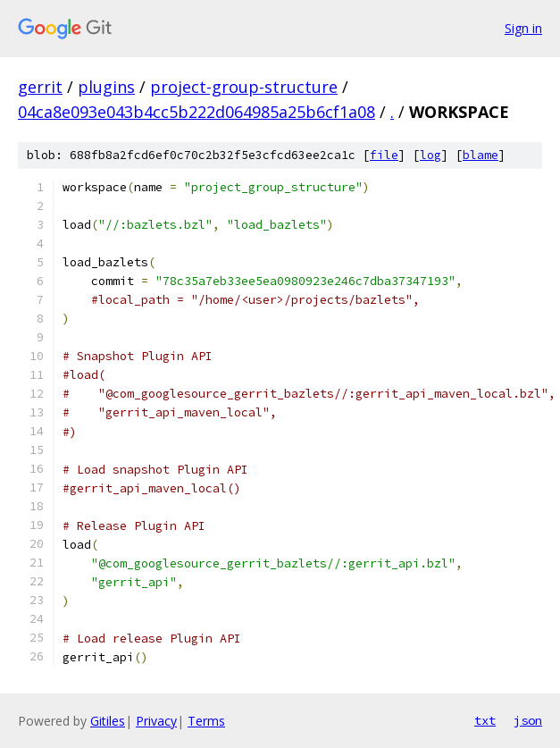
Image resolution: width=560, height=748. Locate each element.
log (430, 155)
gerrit (40, 87)
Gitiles (108, 721)
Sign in (523, 28)
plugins (106, 87)
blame (481, 155)
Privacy (156, 721)
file (384, 155)
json (528, 720)
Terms (206, 721)
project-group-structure (244, 87)
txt (485, 720)
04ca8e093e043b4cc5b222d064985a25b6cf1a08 (196, 112)
